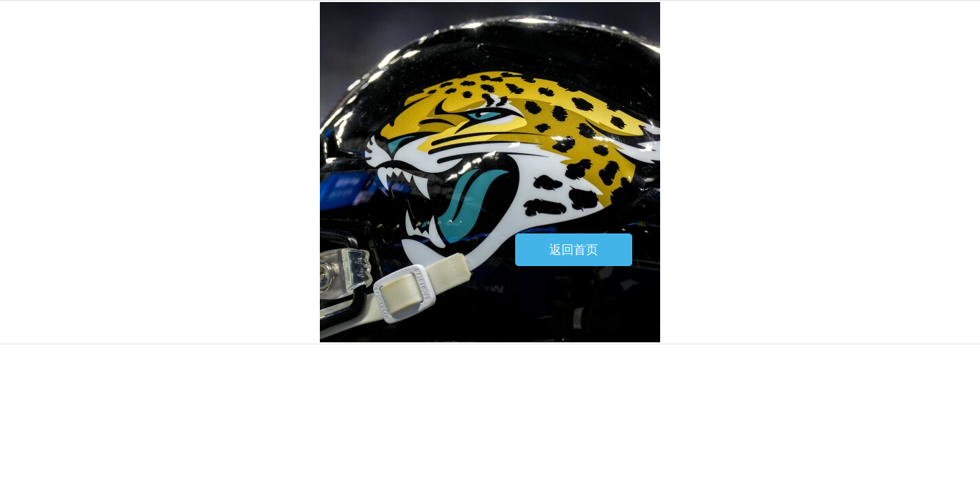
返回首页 (574, 250)
